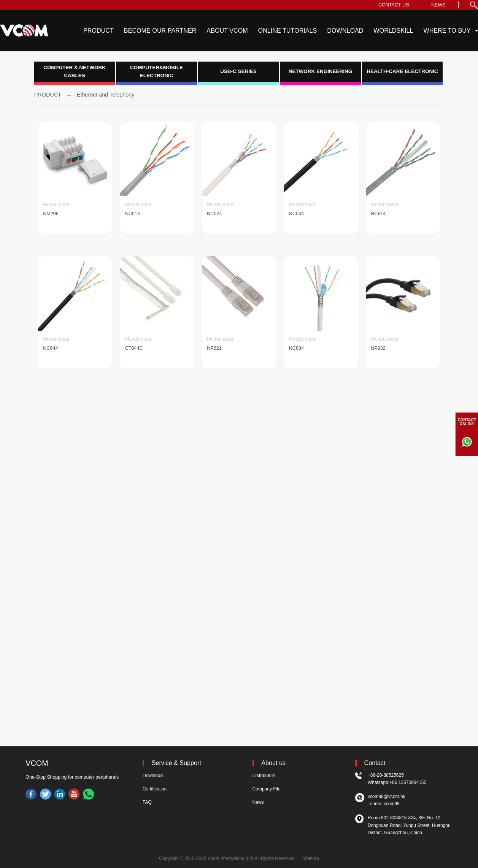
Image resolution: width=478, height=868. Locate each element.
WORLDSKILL (393, 30)
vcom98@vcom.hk (387, 797)
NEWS (438, 5)
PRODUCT (98, 30)
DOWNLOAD (345, 30)
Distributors (264, 776)
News (258, 802)
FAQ (147, 802)
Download (153, 776)
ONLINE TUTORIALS (288, 30)
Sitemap (311, 858)
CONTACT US (394, 5)
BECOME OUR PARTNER (160, 30)
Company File (267, 789)
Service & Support (176, 763)
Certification (155, 789)
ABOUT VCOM (227, 30)
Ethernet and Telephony (106, 95)
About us (273, 763)
